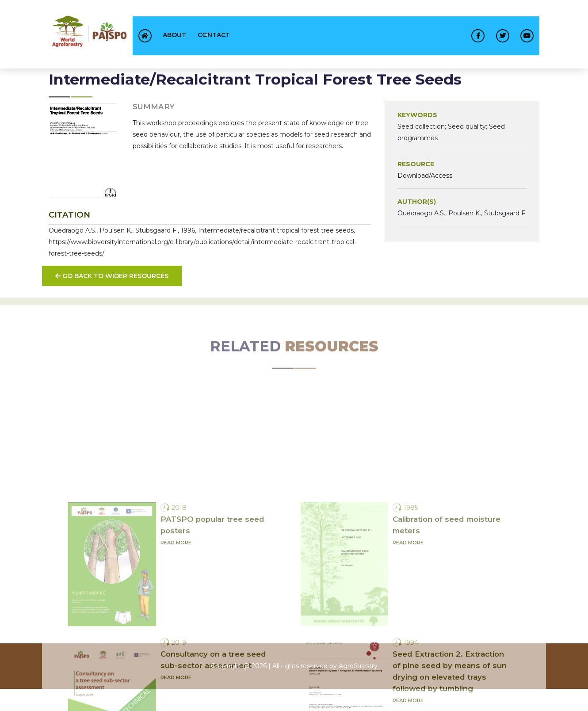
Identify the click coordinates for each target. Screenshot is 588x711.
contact (214, 35)
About (174, 35)
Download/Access (425, 189)
